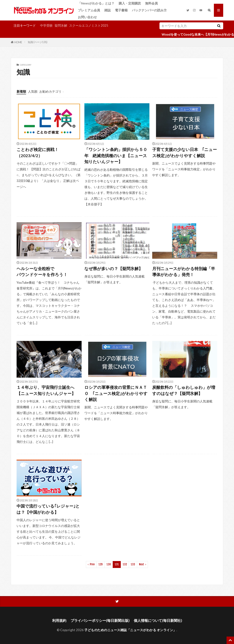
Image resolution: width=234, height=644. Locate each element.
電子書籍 (121, 10)
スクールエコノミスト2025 (89, 25)
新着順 (21, 91)
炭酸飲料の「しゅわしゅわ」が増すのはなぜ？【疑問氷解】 (184, 390)
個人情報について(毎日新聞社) (158, 620)
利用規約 (59, 620)
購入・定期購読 (130, 3)
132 (125, 564)
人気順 (33, 91)
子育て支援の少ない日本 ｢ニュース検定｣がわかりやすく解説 (185, 152)
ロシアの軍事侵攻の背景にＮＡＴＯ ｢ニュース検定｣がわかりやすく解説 (116, 393)
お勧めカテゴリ (50, 91)
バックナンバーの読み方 (149, 10)
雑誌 (107, 10)
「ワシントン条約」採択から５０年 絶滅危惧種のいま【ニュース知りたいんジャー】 (116, 156)
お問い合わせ (87, 17)
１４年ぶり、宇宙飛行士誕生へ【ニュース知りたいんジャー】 (46, 390)
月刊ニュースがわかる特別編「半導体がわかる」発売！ (184, 272)
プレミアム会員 (89, 10)
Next (141, 564)
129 (101, 564)
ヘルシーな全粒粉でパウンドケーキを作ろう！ (42, 272)
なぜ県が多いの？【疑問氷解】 (114, 269)
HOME (18, 42)
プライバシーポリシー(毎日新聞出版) (100, 620)
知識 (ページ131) (38, 42)
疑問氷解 (61, 25)
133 (133, 564)
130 (109, 564)
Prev (92, 564)
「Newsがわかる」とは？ (96, 3)
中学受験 (46, 25)
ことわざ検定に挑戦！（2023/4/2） (38, 152)
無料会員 (151, 3)
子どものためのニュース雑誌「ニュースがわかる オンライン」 (130, 630)
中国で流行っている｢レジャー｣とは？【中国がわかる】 (48, 509)
